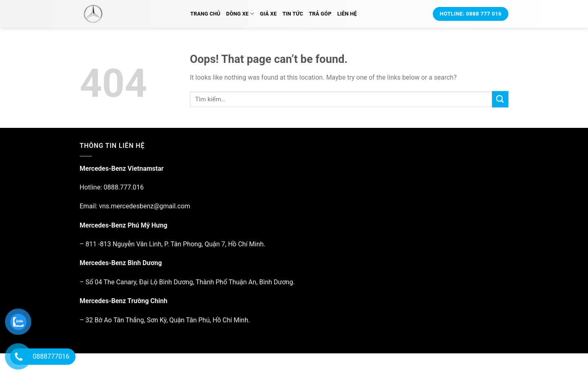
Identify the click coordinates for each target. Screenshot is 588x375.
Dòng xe (240, 14)
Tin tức (293, 14)
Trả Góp (320, 14)
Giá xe (268, 14)
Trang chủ (205, 14)
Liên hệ (347, 14)
